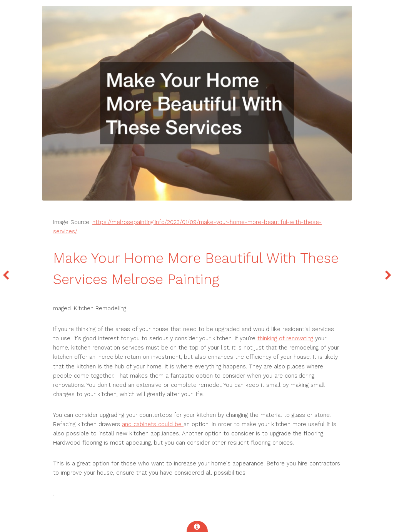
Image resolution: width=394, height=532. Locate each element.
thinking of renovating (286, 338)
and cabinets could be (153, 424)
